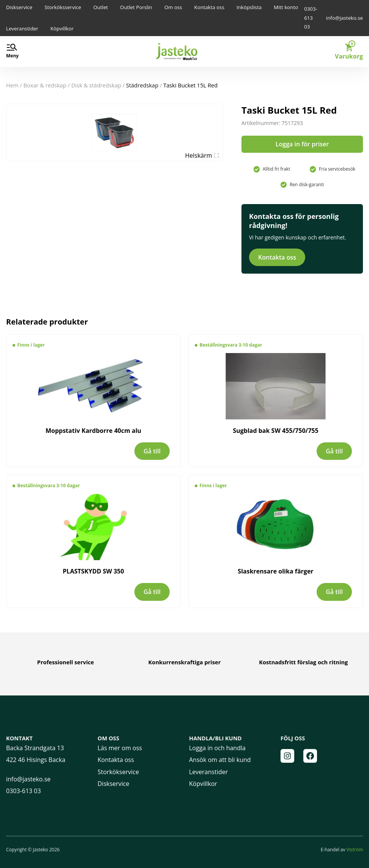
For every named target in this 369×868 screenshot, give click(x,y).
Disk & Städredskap (96, 85)
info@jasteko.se (345, 18)
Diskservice (19, 7)
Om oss (173, 7)
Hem (12, 85)
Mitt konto (286, 7)
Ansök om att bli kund (220, 760)
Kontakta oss (209, 7)
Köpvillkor (62, 29)
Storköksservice (63, 7)
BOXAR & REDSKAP (45, 85)
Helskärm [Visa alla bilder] (202, 155)
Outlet (101, 7)
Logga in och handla (217, 748)
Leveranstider (22, 29)
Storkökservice (118, 772)
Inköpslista (249, 7)
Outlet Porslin (136, 7)
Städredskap (142, 85)
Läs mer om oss (120, 748)
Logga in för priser (302, 144)
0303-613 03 (311, 18)
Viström (355, 850)
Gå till (152, 451)
